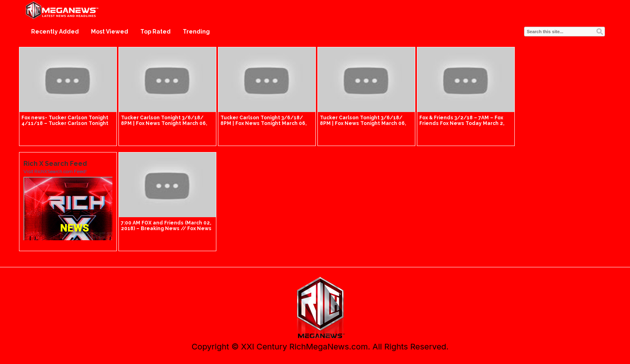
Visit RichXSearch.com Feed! (55, 171)
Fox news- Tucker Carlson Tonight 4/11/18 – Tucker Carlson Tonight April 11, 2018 (65, 123)
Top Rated (155, 32)
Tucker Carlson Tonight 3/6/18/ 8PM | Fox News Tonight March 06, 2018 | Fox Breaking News (164, 123)
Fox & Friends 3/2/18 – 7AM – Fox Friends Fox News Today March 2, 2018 (462, 123)
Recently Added (55, 32)
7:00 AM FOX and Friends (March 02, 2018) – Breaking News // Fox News (166, 226)
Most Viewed (110, 32)
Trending (196, 32)
